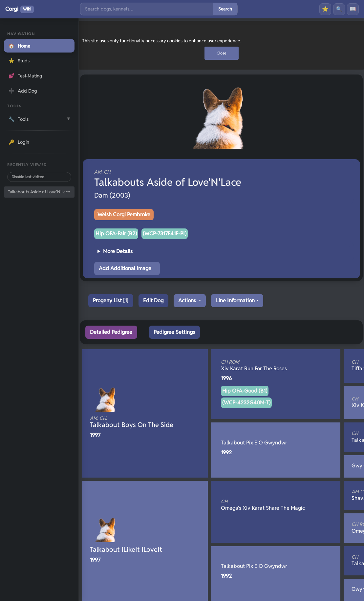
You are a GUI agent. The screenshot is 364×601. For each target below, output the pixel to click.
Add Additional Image (125, 268)
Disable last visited (28, 177)
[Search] (147, 9)
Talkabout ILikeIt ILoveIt (126, 549)
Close (222, 53)
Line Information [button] (235, 300)
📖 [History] (353, 9)
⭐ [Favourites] (325, 9)
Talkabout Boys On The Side (134, 422)
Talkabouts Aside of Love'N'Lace (39, 192)
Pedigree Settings (174, 332)
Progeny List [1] (111, 300)
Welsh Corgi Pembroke (124, 215)
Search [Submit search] (225, 9)
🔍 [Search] (339, 9)
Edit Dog (153, 300)
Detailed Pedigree (111, 332)
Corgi (20, 9)
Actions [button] (188, 300)
